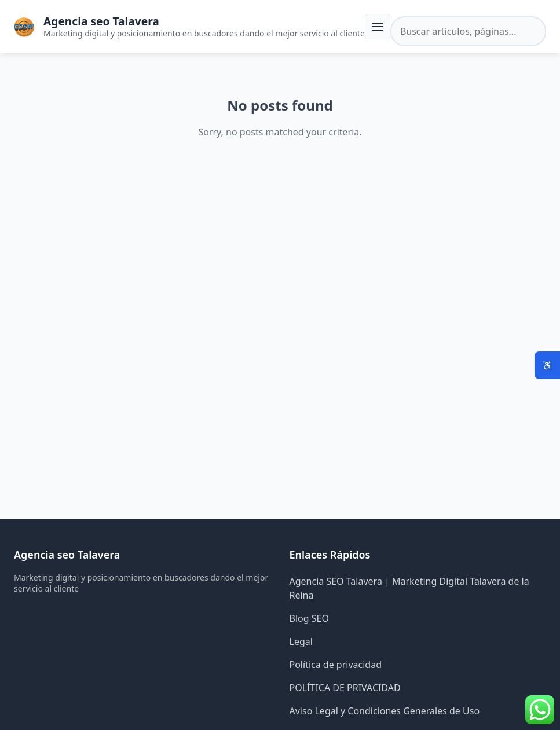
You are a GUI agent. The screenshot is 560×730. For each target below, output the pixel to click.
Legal (301, 641)
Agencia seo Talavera (101, 21)
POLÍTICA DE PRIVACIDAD (345, 688)
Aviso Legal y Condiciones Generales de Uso (385, 711)
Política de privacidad (336, 665)
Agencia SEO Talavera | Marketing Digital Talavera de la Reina (409, 588)
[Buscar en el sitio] (468, 31)
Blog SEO (309, 618)
